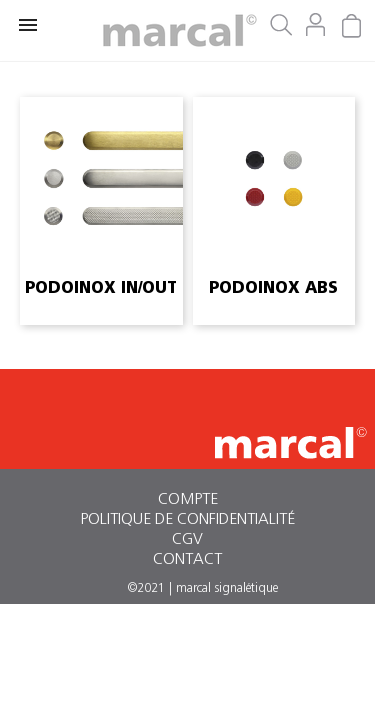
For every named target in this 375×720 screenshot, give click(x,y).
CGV (187, 539)
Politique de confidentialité (187, 519)
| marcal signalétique (223, 588)
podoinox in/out (101, 288)
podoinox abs (273, 288)
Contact (187, 559)
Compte (188, 499)
